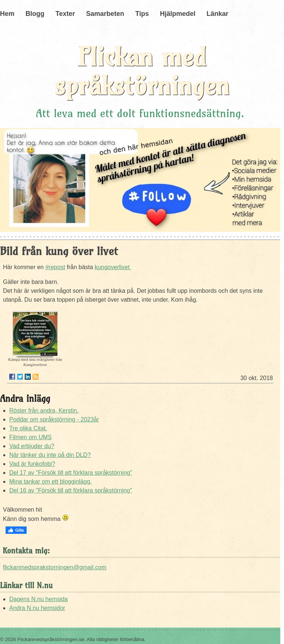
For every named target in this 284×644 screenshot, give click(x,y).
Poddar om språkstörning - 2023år (54, 419)
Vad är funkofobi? (32, 464)
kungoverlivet (113, 267)
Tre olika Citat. (28, 428)
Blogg (35, 14)
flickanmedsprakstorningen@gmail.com (55, 567)
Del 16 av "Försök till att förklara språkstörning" (71, 490)
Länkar (217, 14)
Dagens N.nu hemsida (38, 599)
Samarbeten (105, 14)
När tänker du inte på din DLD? (50, 455)
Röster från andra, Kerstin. (44, 411)
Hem (7, 14)
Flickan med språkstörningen (142, 71)
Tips (142, 14)
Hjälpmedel (177, 14)
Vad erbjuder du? (32, 446)
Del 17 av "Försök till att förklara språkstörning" (71, 473)
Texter (65, 14)
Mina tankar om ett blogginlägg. (50, 482)
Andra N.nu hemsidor (37, 608)
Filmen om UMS (31, 437)
